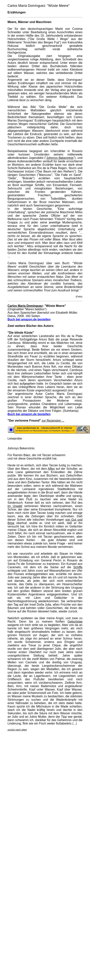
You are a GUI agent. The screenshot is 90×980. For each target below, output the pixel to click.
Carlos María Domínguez (25, 306)
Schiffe (78, 567)
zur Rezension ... (53, 421)
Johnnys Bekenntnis (60, 158)
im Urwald (15, 506)
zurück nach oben (17, 730)
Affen (51, 469)
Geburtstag (75, 622)
